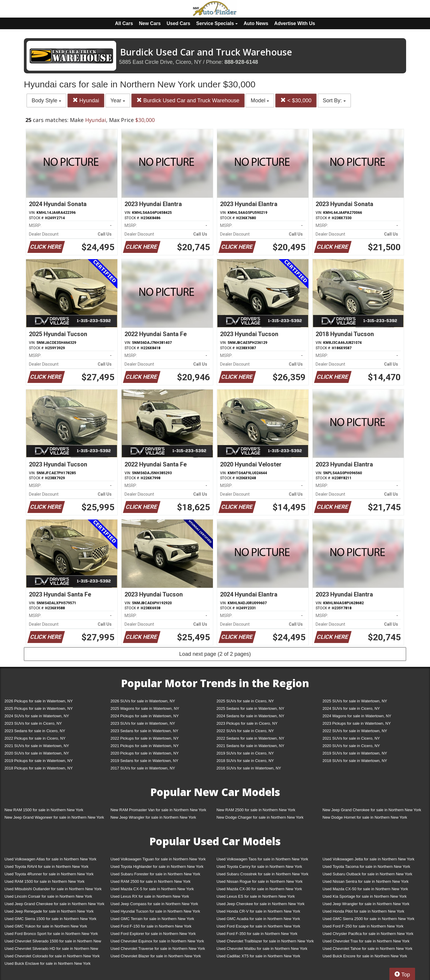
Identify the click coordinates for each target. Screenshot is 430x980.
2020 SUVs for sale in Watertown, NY (37, 753)
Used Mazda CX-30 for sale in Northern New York (259, 889)
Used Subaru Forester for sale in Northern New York (155, 874)
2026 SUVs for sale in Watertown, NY (143, 701)
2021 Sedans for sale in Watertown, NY (250, 746)
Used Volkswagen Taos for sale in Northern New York (262, 859)
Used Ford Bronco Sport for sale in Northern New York (51, 934)
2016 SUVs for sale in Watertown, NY (249, 768)
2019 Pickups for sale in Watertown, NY (39, 761)
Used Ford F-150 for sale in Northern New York (151, 926)
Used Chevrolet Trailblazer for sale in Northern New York (265, 941)
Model (260, 101)
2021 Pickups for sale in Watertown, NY (145, 746)
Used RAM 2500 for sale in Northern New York (150, 881)
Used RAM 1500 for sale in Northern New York (44, 881)
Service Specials (217, 23)
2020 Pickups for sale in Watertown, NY (145, 753)
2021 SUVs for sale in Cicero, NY (351, 738)
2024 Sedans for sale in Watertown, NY (250, 716)
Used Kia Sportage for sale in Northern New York (365, 896)
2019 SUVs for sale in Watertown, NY (355, 753)
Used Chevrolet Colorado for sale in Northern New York (52, 956)
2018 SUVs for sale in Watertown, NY (355, 761)
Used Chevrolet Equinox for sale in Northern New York (157, 941)
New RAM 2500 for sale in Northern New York (256, 810)
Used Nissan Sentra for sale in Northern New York (365, 881)
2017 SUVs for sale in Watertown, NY (143, 768)
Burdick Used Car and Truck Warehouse (188, 100)
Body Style (46, 101)
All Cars (124, 23)
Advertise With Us (295, 23)
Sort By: (334, 101)
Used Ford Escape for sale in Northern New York (258, 926)
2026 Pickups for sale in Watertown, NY (39, 701)
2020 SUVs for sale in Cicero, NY (351, 746)
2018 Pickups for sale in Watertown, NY (39, 768)
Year (118, 101)
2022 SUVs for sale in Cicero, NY (245, 731)
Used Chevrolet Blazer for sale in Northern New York (156, 956)
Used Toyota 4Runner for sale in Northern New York (49, 874)
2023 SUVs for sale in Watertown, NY (143, 723)
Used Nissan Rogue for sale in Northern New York (259, 881)
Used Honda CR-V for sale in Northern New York (258, 911)
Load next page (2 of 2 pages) (215, 654)
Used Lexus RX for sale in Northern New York (150, 896)
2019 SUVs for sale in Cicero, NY (245, 753)
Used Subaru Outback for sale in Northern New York (367, 874)
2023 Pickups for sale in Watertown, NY (357, 723)
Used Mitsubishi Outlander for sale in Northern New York (53, 889)
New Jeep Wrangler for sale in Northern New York (153, 817)
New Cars (150, 23)
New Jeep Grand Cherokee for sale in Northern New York (372, 810)
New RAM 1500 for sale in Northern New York (44, 810)
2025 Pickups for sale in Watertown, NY (39, 708)
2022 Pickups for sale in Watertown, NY (145, 738)
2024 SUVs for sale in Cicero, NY (351, 708)
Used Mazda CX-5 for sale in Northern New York (152, 889)
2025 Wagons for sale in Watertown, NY (145, 708)
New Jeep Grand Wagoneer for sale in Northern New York (54, 817)
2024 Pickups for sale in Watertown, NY (145, 716)
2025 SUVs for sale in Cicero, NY (245, 701)
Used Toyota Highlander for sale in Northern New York (157, 867)
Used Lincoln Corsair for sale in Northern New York (48, 896)
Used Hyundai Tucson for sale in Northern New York (155, 911)
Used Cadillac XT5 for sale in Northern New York (258, 956)
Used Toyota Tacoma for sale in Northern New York (366, 867)
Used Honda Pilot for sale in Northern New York (363, 911)
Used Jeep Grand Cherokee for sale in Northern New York (54, 904)
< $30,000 (296, 100)
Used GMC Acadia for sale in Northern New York (258, 919)
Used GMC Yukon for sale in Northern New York (46, 926)
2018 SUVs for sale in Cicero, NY (245, 761)
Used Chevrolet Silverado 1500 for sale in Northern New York (53, 942)
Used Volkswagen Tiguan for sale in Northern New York (158, 859)
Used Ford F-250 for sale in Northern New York (363, 926)
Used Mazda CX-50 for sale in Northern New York (365, 889)
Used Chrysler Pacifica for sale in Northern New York (368, 934)
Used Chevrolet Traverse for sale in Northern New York (158, 949)
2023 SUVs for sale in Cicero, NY (33, 723)
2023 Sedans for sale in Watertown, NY (144, 731)
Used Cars (178, 23)
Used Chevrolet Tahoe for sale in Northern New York (367, 949)
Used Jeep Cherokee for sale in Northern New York (261, 904)
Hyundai (86, 100)
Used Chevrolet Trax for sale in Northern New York (366, 941)
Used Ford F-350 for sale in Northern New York (257, 934)
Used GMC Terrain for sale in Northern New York (152, 919)
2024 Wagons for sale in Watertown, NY (357, 716)
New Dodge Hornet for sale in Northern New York (365, 817)
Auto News (256, 23)
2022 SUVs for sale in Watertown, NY (355, 731)
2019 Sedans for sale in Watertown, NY (144, 761)
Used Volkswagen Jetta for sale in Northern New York (368, 859)
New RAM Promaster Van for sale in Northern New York (158, 810)
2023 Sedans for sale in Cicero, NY (35, 731)
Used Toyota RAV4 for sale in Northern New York (46, 867)
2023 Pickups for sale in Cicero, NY (247, 723)
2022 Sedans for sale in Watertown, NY (250, 738)
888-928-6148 (241, 62)
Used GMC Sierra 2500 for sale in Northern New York (368, 919)
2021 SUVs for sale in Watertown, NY (37, 746)
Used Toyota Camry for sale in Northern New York (259, 867)
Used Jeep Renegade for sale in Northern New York (49, 911)
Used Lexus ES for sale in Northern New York (256, 896)
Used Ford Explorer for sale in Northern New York (153, 934)
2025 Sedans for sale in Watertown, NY (250, 708)
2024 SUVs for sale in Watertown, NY (37, 716)
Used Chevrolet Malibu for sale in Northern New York (262, 949)
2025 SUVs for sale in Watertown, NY (355, 701)
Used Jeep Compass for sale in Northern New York (154, 904)
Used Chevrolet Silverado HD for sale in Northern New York (51, 950)
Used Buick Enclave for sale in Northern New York (47, 963)
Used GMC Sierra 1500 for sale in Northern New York (50, 919)
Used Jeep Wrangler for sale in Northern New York (366, 904)
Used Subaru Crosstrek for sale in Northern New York (262, 874)
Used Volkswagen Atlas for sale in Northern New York (50, 859)
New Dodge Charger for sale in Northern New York (260, 817)
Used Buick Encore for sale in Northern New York (365, 956)
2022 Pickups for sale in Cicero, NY (35, 738)
